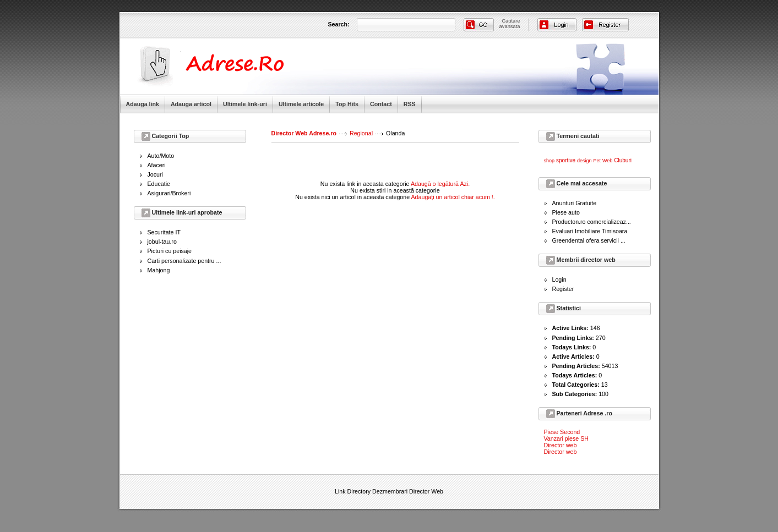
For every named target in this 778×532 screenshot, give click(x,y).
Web (607, 161)
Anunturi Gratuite (575, 203)
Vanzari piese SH (567, 438)
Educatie (159, 184)
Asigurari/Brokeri (169, 193)
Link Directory (353, 491)
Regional (361, 133)
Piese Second (562, 432)
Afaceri (157, 165)
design (584, 161)
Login (559, 279)
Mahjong (159, 270)
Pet (597, 161)
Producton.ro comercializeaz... (592, 222)
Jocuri (155, 174)
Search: (339, 24)
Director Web (426, 491)
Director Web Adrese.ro (304, 133)
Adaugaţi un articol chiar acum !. (453, 197)
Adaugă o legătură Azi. (440, 184)
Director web (561, 445)
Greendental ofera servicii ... (589, 240)
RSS (410, 104)
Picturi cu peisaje (170, 251)
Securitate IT (164, 232)
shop (550, 161)
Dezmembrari (390, 491)
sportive (566, 160)
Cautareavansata (510, 24)
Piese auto (566, 212)
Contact (381, 104)
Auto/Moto (161, 156)
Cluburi (623, 160)
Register (563, 289)
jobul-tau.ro (162, 242)
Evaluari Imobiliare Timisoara (590, 231)
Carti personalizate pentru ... (184, 261)
